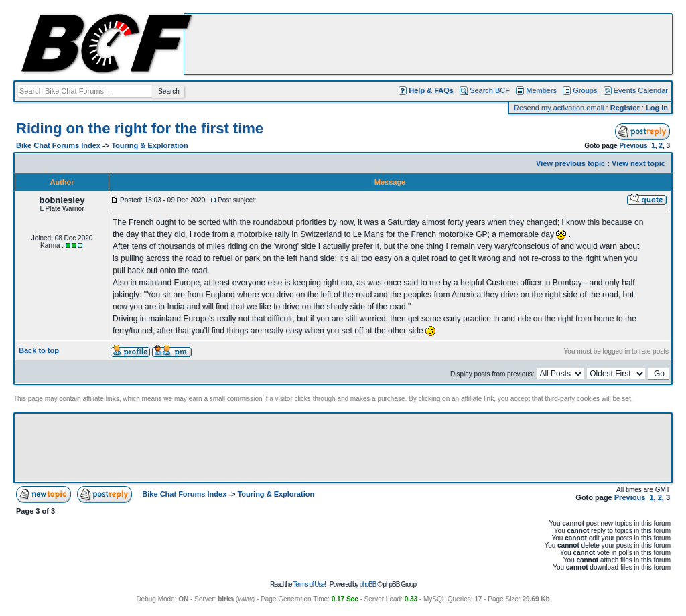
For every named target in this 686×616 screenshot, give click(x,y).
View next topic (638, 163)
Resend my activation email (559, 108)
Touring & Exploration (150, 145)
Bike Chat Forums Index (58, 145)
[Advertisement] (428, 44)
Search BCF (490, 90)
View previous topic (570, 163)
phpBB (367, 584)
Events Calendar (641, 90)
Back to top (39, 350)
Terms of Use (308, 584)
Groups (585, 90)
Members (541, 90)
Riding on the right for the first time (140, 128)
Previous (633, 146)
